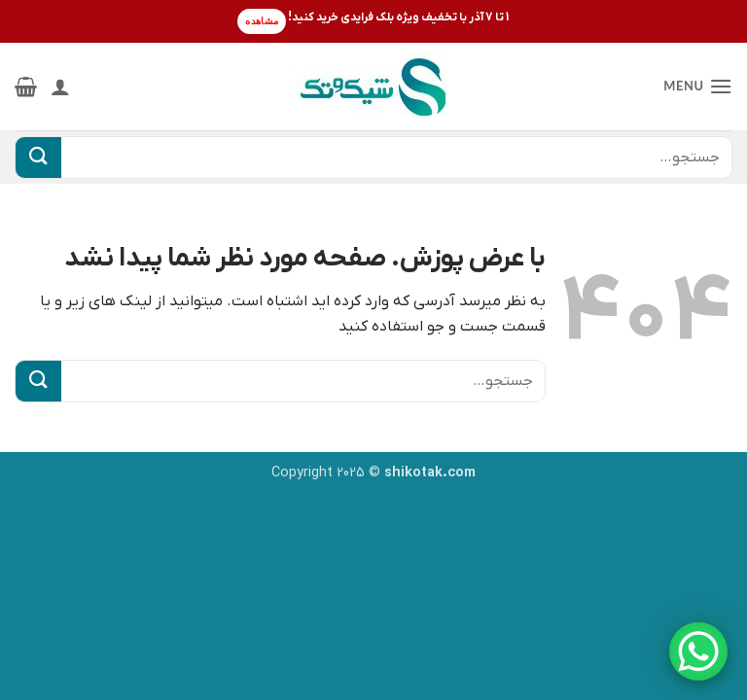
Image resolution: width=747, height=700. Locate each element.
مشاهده (262, 21)
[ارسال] (38, 157)
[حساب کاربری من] (60, 87)
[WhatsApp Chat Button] (698, 651)
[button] (698, 86)
